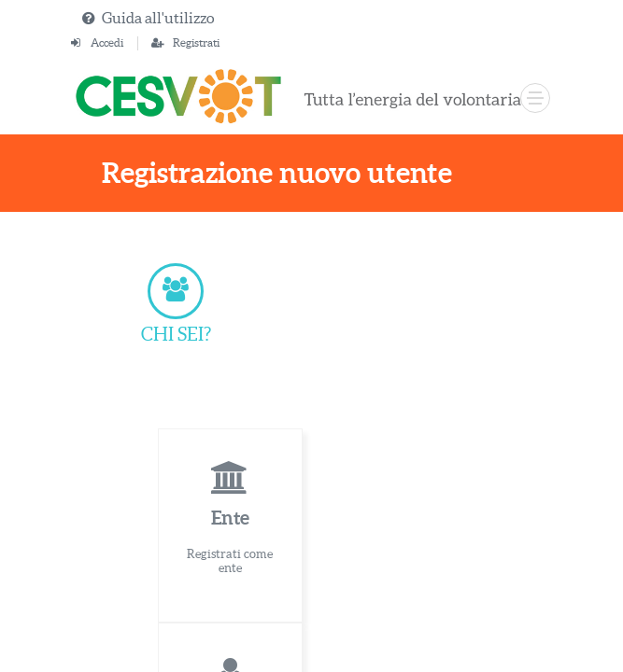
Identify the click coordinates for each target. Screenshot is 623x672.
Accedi (107, 42)
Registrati (196, 42)
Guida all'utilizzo (158, 18)
